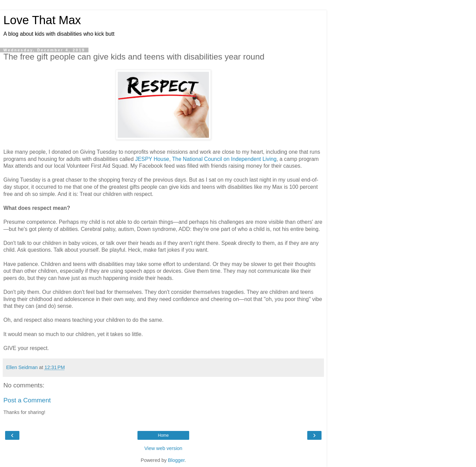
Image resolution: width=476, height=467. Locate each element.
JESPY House (152, 159)
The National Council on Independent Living (224, 159)
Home (163, 435)
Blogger (176, 460)
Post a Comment (27, 400)
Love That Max (42, 20)
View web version (163, 448)
